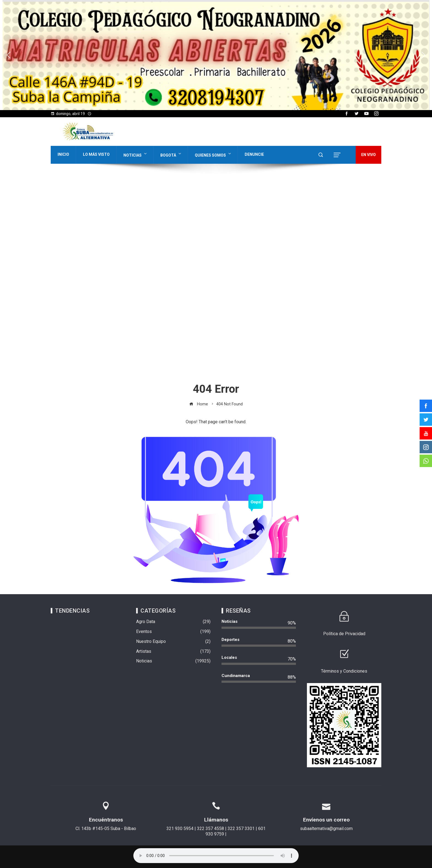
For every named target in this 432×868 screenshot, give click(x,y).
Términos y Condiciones (344, 671)
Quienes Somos (213, 154)
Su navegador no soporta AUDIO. (216, 856)
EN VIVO (368, 155)
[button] (216, 55)
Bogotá (171, 154)
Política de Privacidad (344, 634)
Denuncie (254, 154)
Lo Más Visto (96, 154)
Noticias (136, 154)
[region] (216, 55)
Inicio (63, 154)
